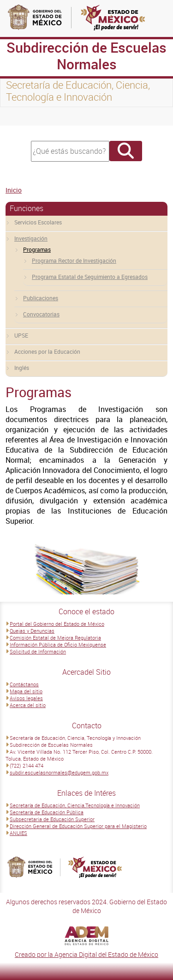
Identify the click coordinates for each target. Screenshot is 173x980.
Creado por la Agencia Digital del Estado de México (86, 954)
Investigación (31, 238)
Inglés (22, 368)
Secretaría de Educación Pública (47, 812)
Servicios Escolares (38, 222)
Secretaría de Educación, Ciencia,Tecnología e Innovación (75, 805)
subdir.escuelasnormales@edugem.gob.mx (59, 772)
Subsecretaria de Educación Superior (52, 819)
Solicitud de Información (38, 651)
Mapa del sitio (26, 691)
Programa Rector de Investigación (74, 260)
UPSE (21, 335)
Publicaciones (41, 298)
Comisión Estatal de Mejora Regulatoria (55, 638)
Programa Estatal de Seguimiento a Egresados (90, 277)
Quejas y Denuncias (32, 631)
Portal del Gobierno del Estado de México (57, 624)
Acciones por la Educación (47, 351)
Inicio (14, 190)
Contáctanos (24, 684)
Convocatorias (41, 314)
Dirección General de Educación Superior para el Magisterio (78, 826)
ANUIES (18, 833)
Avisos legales (26, 698)
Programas (37, 249)
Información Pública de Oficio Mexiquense (58, 644)
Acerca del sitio (28, 705)
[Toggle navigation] (18, 116)
